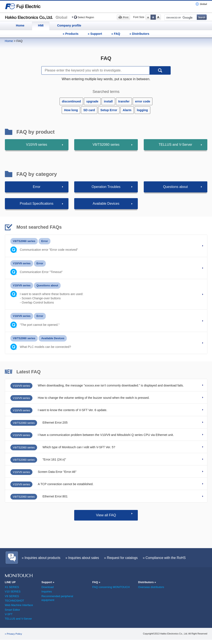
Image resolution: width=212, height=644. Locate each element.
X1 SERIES (12, 587)
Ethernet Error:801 (55, 496)
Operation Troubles (106, 187)
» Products (71, 34)
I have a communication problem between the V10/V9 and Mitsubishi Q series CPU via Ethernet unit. (106, 435)
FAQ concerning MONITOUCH (111, 587)
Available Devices (106, 204)
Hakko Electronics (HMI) (37, 17)
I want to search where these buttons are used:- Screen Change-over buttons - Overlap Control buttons (52, 298)
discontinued (71, 101)
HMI (41, 25)
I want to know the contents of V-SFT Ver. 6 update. (73, 410)
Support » (48, 582)
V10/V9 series (37, 145)
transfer (124, 101)
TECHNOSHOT (15, 601)
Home (20, 25)
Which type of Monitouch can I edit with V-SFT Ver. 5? (79, 447)
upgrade (92, 101)
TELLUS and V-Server (175, 145)
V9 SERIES (12, 596)
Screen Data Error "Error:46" (57, 472)
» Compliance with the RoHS (164, 558)
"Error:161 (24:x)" (54, 459)
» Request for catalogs (121, 558)
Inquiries (47, 591)
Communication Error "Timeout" (41, 272)
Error (37, 187)
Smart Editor (13, 610)
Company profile (69, 25)
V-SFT (9, 614)
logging (142, 110)
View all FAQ (106, 515)
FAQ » (96, 582)
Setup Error (109, 110)
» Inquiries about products (41, 558)
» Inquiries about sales (82, 558)
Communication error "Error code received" (49, 250)
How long (71, 110)
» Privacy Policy (13, 634)
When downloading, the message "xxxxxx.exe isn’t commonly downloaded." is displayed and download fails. (111, 385)
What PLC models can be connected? (46, 347)
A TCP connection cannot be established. (66, 484)
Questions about (175, 187)
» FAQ (116, 34)
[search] (180, 18)
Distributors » (147, 582)
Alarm (127, 110)
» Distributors (139, 34)
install (108, 101)
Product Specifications (36, 204)
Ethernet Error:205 (55, 423)
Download (47, 587)
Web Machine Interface (19, 605)
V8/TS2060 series (106, 145)
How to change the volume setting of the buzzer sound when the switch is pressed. (94, 398)
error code (143, 101)
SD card (89, 110)
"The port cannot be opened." (40, 325)
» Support (95, 34)
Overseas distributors (151, 587)
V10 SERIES (13, 591)
